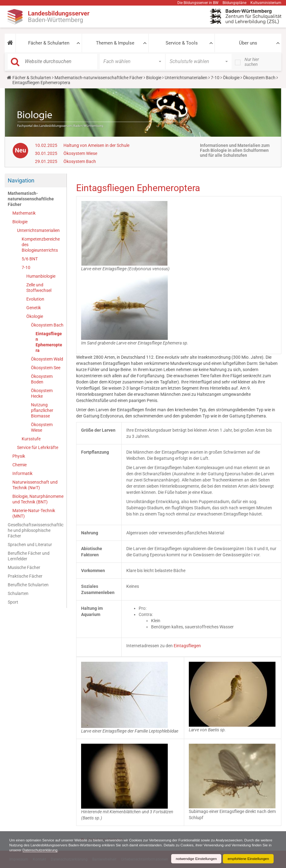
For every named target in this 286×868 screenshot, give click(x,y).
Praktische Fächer (25, 576)
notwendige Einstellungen (194, 859)
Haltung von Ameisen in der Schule (96, 145)
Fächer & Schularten (49, 43)
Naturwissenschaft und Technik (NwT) (35, 485)
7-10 (215, 78)
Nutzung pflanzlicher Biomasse (42, 410)
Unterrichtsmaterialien (186, 78)
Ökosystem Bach (259, 78)
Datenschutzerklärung (62, 850)
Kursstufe (31, 439)
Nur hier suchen (252, 62)
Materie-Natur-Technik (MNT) (34, 513)
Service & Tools (182, 43)
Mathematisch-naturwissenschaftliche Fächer (99, 78)
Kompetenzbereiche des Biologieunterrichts (41, 245)
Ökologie (231, 78)
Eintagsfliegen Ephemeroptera (49, 342)
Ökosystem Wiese (80, 153)
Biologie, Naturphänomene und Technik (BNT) (38, 499)
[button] (10, 43)
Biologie (154, 78)
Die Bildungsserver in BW (198, 3)
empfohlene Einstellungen (248, 859)
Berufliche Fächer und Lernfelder (29, 556)
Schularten (18, 593)
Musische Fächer (24, 567)
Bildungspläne (234, 3)
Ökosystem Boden (42, 379)
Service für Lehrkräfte (38, 447)
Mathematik (24, 213)
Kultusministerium (266, 3)
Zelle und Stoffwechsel (39, 288)
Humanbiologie (41, 276)
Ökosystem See (46, 368)
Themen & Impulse (115, 43)
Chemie (19, 465)
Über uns (248, 43)
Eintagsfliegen (187, 646)
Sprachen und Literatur (30, 545)
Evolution (35, 299)
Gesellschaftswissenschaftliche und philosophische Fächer (36, 530)
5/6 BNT (30, 259)
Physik (19, 456)
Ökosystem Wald (47, 359)
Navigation (21, 180)
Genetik (34, 308)
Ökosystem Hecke (42, 393)
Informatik (22, 473)
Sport (13, 602)
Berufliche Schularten (28, 585)
